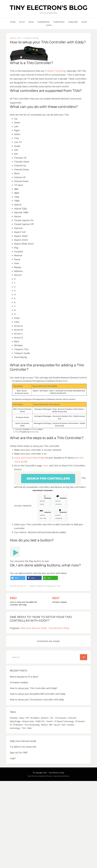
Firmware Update (19, 682)
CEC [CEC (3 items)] (52, 718)
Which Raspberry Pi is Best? (24, 677)
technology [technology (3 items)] (15, 728)
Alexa (31, 22)
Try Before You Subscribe (23, 747)
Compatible (59, 22)
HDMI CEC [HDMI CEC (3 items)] (40, 721)
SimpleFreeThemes (45, 776)
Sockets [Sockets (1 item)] (70, 725)
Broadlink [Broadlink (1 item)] (35, 718)
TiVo (58, 586)
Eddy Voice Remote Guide (23, 741)
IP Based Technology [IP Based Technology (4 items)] (64, 721)
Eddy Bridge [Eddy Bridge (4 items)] (15, 721)
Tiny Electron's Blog (48, 8)
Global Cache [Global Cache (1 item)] (28, 721)
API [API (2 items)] (27, 718)
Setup (22, 22)
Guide (84, 22)
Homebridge (43, 22)
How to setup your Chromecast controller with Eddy (37, 700)
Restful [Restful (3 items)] (44, 725)
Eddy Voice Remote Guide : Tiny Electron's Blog (45, 628)
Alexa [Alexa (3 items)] (22, 718)
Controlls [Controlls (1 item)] (72, 718)
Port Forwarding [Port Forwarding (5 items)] (32, 725)
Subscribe (73, 22)
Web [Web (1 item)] (30, 728)
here (46, 465)
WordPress (65, 776)
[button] (18, 578)
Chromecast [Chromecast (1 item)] (61, 718)
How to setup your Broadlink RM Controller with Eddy (38, 694)
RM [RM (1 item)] (51, 725)
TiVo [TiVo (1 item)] (24, 728)
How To (23, 586)
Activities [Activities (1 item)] (14, 718)
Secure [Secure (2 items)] (57, 725)
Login (49, 25)
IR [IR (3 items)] (11, 725)
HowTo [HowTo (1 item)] (50, 721)
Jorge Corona (32, 38)
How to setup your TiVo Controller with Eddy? (34, 688)
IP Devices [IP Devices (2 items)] (80, 721)
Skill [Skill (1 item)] (64, 725)
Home (13, 22)
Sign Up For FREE (19, 753)
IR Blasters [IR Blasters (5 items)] (18, 725)
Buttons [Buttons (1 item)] (45, 718)
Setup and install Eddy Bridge (29, 458)
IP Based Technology (55, 71)
